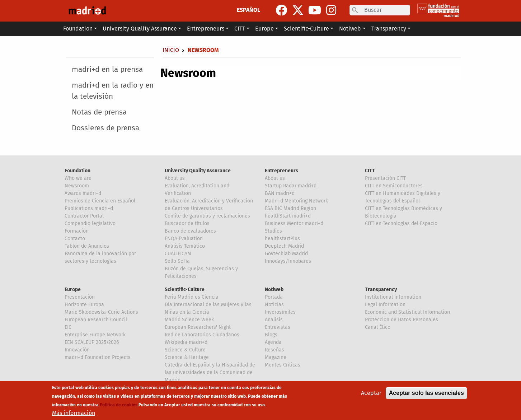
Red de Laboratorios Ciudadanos (202, 335)
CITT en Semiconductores (394, 186)
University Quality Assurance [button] (140, 29)
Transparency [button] (389, 29)
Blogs (271, 335)
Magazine (276, 357)
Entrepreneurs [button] (206, 29)
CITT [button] (240, 29)
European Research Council (96, 320)
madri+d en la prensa (107, 69)
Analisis (274, 320)
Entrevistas (278, 327)
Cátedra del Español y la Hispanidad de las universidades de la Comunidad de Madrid (210, 372)
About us (175, 178)
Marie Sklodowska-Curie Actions (101, 312)
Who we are (78, 178)
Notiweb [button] (350, 29)
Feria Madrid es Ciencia (192, 297)
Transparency (381, 290)
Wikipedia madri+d (186, 342)
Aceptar (371, 393)
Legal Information (385, 305)
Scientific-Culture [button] (306, 29)
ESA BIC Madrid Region (290, 208)
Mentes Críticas (283, 365)
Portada (274, 297)
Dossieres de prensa (105, 128)
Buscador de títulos (187, 223)
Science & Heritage (187, 357)
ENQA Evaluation (184, 239)
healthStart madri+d (288, 216)
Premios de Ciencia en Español (100, 201)
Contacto (75, 239)
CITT (370, 171)
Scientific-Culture (185, 290)
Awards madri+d (83, 193)
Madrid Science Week (189, 320)
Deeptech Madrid (284, 246)
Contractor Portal (84, 216)
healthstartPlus (282, 239)
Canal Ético (378, 327)
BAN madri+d (280, 193)
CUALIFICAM (178, 254)
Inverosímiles (280, 312)
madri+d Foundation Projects (98, 357)
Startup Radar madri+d (291, 186)
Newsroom (77, 186)
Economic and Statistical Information (407, 312)
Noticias (274, 305)
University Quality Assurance (198, 171)
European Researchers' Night (198, 327)
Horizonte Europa (84, 305)
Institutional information (393, 297)
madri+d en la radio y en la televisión (113, 91)
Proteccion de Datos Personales (402, 320)
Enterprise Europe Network (95, 335)
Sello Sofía (177, 261)
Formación (77, 231)
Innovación (77, 350)
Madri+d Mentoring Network (296, 201)
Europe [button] (264, 29)
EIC (68, 327)
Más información (74, 413)
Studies (273, 231)
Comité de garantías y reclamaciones (207, 216)
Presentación (80, 297)
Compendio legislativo (90, 223)
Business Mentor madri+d (294, 223)
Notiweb (274, 290)
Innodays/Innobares (288, 261)
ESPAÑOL (248, 10)
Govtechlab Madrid (286, 254)
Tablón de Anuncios (87, 246)
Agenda (273, 342)
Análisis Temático (185, 246)
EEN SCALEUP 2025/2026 (92, 342)
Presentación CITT (385, 178)
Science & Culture (185, 350)
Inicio (171, 50)
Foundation (78, 171)
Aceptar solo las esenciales (426, 393)
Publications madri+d (89, 208)
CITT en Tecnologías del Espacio (401, 223)
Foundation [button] (78, 29)
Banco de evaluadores (190, 231)
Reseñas (274, 350)
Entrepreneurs (281, 171)
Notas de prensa (99, 112)
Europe (73, 290)
